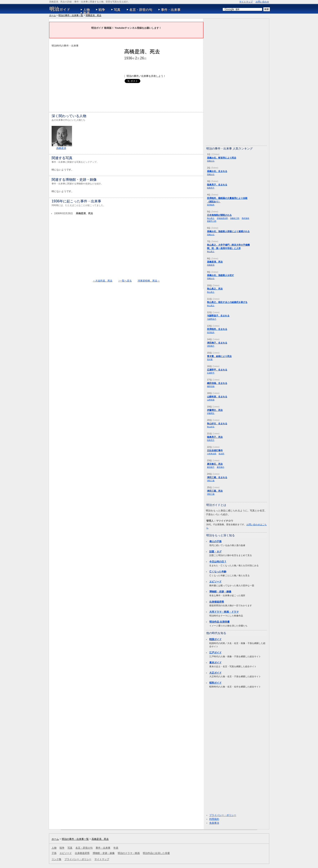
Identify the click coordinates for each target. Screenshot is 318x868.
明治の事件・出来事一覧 (71, 15)
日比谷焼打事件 (215, 450)
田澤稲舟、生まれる (217, 329)
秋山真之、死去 (215, 289)
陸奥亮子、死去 (215, 437)
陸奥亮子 (211, 188)
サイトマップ (246, 2)
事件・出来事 (171, 10)
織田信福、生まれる (217, 383)
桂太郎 (221, 454)
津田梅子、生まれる (217, 343)
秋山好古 (211, 427)
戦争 (102, 10)
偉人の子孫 (215, 541)
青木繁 (210, 359)
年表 (86, 13)
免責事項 (214, 823)
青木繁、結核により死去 (219, 356)
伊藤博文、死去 (215, 410)
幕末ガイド (215, 663)
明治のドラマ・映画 (129, 853)
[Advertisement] (86, 76)
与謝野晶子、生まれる (218, 316)
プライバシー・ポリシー (223, 815)
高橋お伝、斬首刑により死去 (222, 158)
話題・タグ (215, 552)
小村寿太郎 (212, 454)
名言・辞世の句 (141, 10)
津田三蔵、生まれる (217, 477)
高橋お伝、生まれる (217, 171)
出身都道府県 (217, 602)
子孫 (54, 853)
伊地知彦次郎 (222, 218)
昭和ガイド (215, 683)
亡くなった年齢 (218, 572)
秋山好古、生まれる (217, 423)
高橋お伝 (211, 161)
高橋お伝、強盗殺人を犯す (220, 275)
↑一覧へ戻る (125, 281)
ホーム (53, 15)
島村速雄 (245, 218)
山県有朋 (211, 400)
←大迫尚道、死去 (103, 281)
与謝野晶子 (212, 319)
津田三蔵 (211, 481)
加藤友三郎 (235, 218)
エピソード (215, 582)
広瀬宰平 (211, 373)
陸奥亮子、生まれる (217, 185)
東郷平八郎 (212, 221)
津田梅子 (211, 346)
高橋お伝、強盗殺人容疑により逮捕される (228, 231)
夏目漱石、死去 (215, 464)
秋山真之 (211, 218)
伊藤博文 (211, 413)
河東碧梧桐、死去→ (149, 281)
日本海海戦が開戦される (219, 215)
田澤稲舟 (211, 205)
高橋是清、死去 (94, 15)
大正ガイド (215, 673)
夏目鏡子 (211, 467)
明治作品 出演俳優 (219, 622)
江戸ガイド (215, 653)
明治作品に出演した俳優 (156, 853)
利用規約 (214, 819)
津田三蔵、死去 (215, 491)
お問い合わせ (262, 2)
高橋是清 (61, 148)
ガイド (60, 9)
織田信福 (211, 386)
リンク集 (57, 859)
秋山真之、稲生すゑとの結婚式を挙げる (227, 302)
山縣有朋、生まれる (217, 397)
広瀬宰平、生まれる (217, 370)
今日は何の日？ (218, 562)
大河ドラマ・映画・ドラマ (224, 612)
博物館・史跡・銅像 (220, 592)
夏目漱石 (220, 467)
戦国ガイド (215, 639)
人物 (86, 10)
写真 (117, 10)
